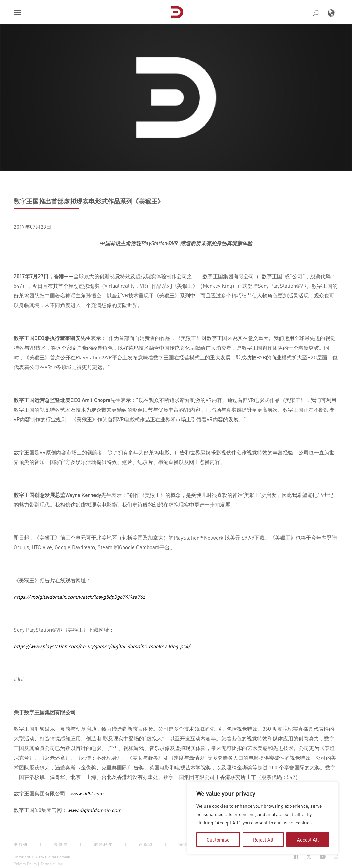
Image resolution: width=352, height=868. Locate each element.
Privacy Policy (25, 864)
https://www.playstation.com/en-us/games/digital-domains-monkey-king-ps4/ (102, 646)
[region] (263, 818)
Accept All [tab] (308, 839)
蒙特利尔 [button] (103, 844)
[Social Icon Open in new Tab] (296, 857)
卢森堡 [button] (146, 844)
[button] (17, 13)
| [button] (41, 844)
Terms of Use (52, 864)
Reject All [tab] (263, 839)
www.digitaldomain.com (94, 810)
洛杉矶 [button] (21, 844)
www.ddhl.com (87, 793)
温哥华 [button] (61, 844)
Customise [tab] (218, 839)
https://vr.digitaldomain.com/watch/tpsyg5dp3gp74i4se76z (79, 597)
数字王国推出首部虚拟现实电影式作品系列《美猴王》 (89, 201)
